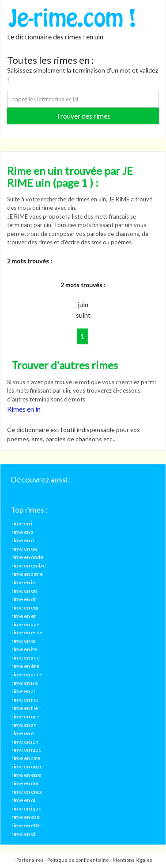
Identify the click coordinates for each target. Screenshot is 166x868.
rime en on (24, 591)
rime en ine (25, 700)
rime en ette (26, 825)
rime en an (24, 725)
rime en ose (26, 817)
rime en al (23, 691)
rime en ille (25, 708)
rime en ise (25, 683)
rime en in (23, 582)
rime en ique (26, 750)
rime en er (24, 616)
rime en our (25, 783)
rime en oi (23, 641)
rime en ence (27, 792)
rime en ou (24, 549)
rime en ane (26, 658)
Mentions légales (132, 860)
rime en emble (29, 565)
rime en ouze (27, 766)
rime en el (23, 834)
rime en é (23, 733)
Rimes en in (24, 409)
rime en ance (27, 674)
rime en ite (24, 649)
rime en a (23, 532)
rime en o (23, 540)
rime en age (25, 624)
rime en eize (26, 775)
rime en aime (27, 574)
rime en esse (27, 632)
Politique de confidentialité (78, 860)
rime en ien (25, 742)
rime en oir (25, 599)
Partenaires (30, 860)
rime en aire (26, 758)
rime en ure (25, 716)
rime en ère (25, 666)
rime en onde (27, 557)
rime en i (22, 523)
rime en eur (25, 608)
